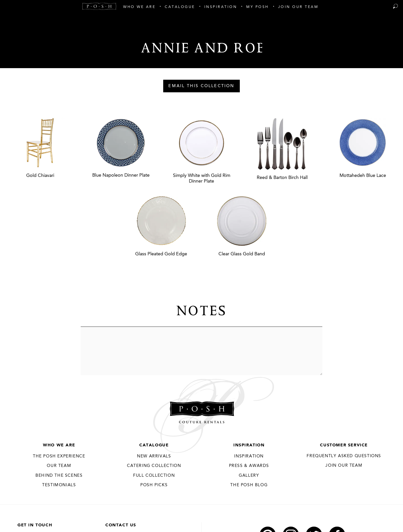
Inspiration (249, 445)
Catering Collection (154, 466)
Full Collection (154, 476)
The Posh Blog (249, 485)
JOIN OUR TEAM (344, 466)
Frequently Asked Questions (344, 456)
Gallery (249, 476)
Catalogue (154, 445)
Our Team (59, 466)
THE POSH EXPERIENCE (59, 456)
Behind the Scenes (59, 476)
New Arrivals (154, 456)
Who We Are (59, 445)
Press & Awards (249, 466)
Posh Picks (154, 485)
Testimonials (59, 485)
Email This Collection (201, 86)
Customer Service (344, 445)
